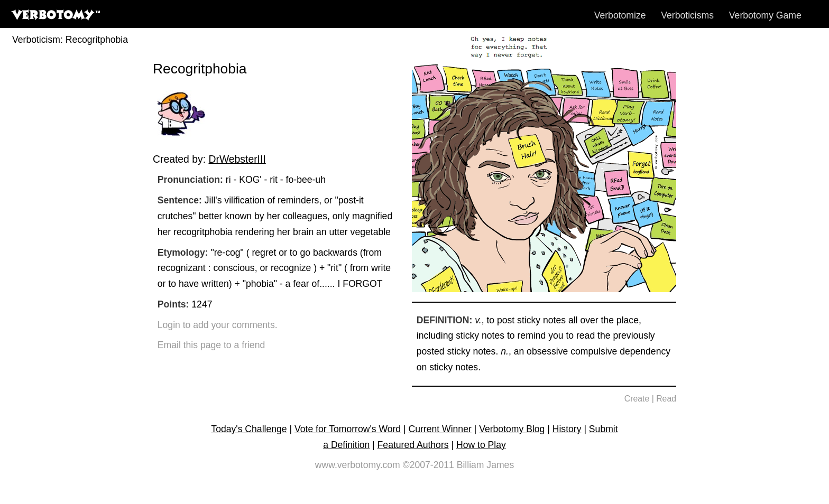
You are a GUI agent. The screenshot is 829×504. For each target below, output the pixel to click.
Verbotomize (620, 15)
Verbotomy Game (765, 15)
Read (666, 399)
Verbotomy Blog (512, 429)
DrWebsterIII (237, 159)
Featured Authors (413, 445)
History (567, 429)
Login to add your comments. (218, 325)
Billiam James (486, 465)
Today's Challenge (249, 429)
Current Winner (440, 429)
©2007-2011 (429, 465)
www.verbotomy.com (358, 465)
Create (637, 399)
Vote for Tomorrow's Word (348, 429)
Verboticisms (687, 15)
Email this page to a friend (211, 345)
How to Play (481, 445)
